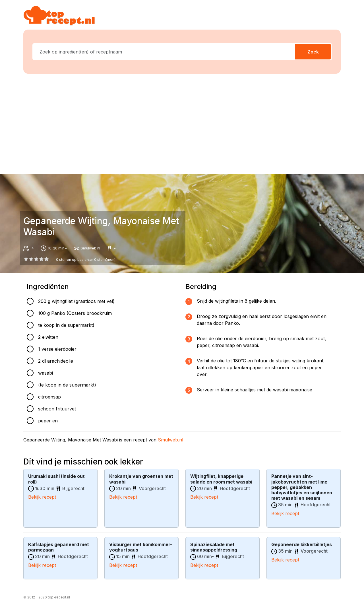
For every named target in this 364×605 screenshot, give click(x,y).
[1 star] (31, 259)
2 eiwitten (48, 337)
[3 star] (42, 259)
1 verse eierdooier (57, 349)
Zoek (313, 52)
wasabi (45, 373)
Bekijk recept (42, 497)
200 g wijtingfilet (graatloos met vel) (76, 301)
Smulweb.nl (90, 248)
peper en (48, 421)
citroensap (49, 397)
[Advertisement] (185, 123)
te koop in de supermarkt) (66, 325)
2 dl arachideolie (56, 361)
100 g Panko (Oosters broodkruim (75, 313)
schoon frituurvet (57, 409)
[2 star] (36, 259)
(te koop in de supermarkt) (67, 385)
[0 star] (26, 259)
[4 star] (47, 259)
